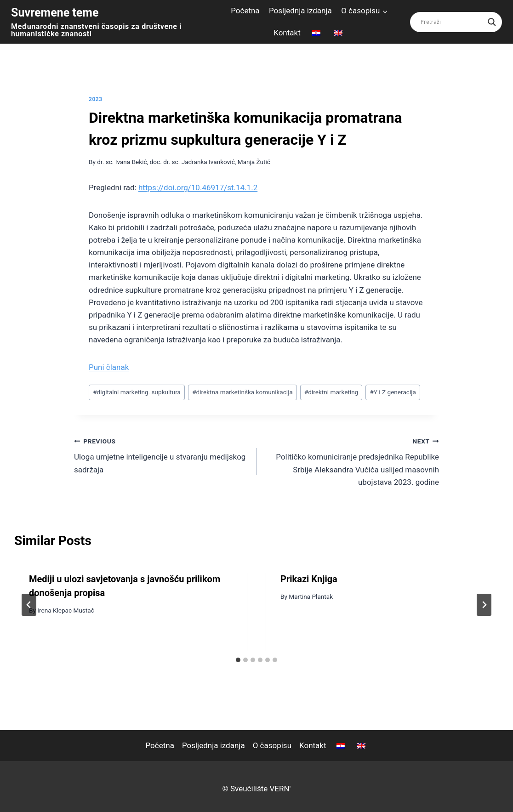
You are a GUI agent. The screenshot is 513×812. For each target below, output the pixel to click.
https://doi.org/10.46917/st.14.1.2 (198, 187)
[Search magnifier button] (492, 22)
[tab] (238, 660)
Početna (245, 11)
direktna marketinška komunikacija (242, 392)
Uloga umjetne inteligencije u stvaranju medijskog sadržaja (161, 454)
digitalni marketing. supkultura (137, 392)
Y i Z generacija (393, 392)
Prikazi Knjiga (309, 579)
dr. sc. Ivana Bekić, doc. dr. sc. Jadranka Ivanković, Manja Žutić (184, 162)
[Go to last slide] (29, 605)
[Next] (484, 605)
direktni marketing (331, 392)
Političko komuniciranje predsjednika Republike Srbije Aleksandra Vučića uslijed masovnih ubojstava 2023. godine (352, 461)
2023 (96, 99)
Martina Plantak (311, 596)
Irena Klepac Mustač (66, 610)
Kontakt (287, 33)
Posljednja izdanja (300, 11)
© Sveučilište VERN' (256, 789)
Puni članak (109, 367)
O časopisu (272, 745)
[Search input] (452, 22)
